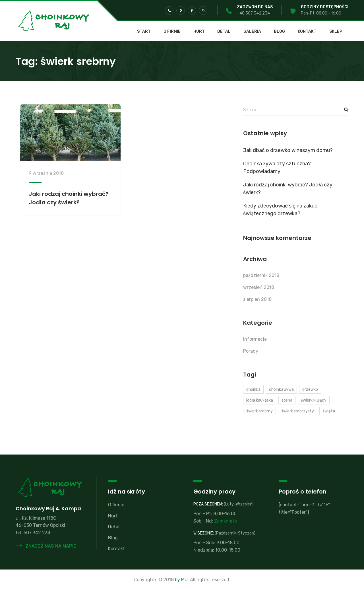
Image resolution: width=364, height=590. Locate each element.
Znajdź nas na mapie (46, 546)
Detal (224, 32)
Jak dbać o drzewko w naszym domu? (288, 150)
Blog (279, 32)
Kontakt (307, 32)
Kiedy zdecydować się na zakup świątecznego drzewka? (280, 210)
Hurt (199, 32)
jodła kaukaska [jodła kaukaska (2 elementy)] (260, 400)
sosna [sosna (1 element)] (287, 400)
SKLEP (336, 32)
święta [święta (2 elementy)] (329, 411)
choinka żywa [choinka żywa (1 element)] (281, 389)
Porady (251, 351)
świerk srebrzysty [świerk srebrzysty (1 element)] (298, 411)
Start (144, 32)
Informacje (255, 339)
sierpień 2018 (257, 299)
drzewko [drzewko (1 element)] (310, 389)
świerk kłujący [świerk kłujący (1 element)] (314, 400)
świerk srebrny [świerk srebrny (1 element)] (259, 411)
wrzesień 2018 (259, 287)
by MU (181, 580)
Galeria (252, 32)
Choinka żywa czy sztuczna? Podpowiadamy (277, 167)
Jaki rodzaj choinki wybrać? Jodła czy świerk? (288, 189)
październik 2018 (261, 275)
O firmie (172, 32)
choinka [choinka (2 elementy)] (253, 389)
